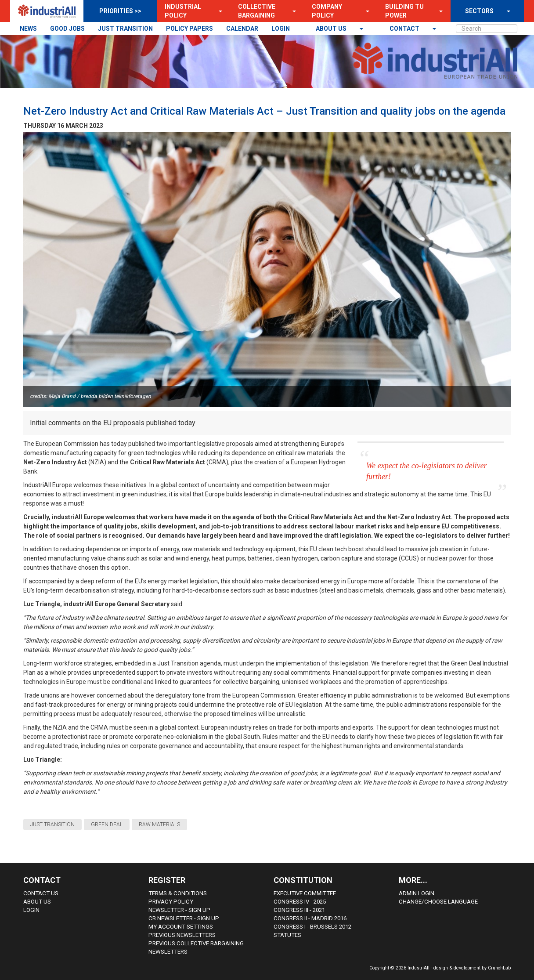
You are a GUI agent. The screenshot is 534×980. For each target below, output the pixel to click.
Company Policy (327, 11)
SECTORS (479, 11)
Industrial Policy (183, 11)
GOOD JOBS (67, 29)
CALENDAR (242, 29)
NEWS (28, 29)
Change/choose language (438, 902)
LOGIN (281, 29)
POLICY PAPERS (189, 29)
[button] (218, 11)
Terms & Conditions (178, 893)
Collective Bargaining (257, 11)
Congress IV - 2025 (300, 902)
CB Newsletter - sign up (184, 918)
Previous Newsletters (182, 935)
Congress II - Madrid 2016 (310, 918)
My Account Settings (181, 927)
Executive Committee (305, 893)
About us (332, 29)
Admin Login (417, 893)
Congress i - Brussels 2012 (312, 927)
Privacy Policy (171, 902)
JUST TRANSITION (125, 29)
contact (405, 29)
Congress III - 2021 (299, 910)
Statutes (287, 935)
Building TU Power (404, 11)
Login (31, 910)
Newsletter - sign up (179, 910)
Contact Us (41, 893)
